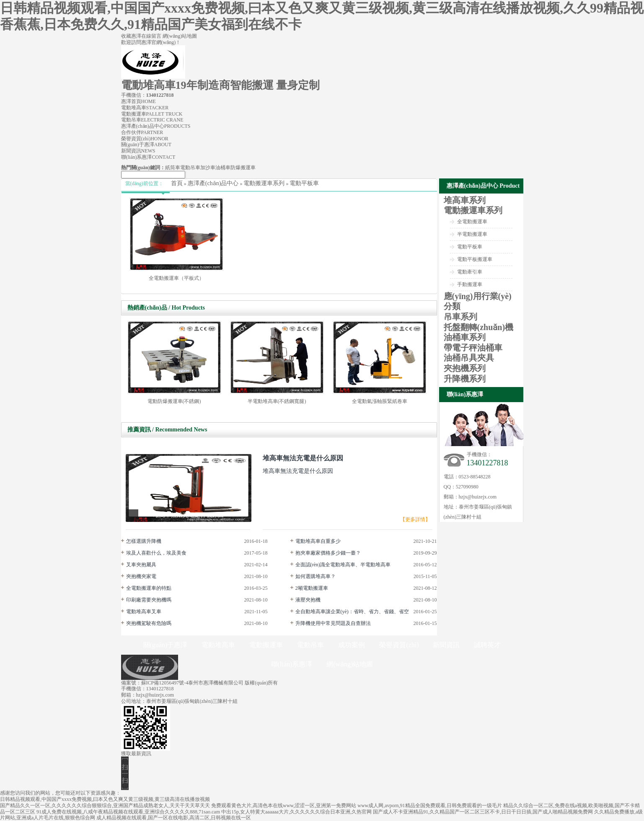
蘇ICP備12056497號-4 (165, 683)
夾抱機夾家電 (141, 576)
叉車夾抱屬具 (141, 565)
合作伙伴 (142, 132)
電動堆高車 (145, 108)
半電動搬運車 (472, 234)
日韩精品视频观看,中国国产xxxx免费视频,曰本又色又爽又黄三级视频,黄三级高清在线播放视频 (105, 799)
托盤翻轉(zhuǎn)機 (479, 327)
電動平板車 (304, 183)
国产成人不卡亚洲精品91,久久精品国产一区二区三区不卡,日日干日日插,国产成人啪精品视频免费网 (483, 812)
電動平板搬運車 (475, 259)
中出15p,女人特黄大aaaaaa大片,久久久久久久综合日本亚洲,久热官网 (296, 812)
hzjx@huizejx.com (478, 497)
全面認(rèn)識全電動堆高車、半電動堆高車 (343, 565)
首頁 (177, 183)
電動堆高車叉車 (144, 612)
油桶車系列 (465, 337)
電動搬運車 (152, 114)
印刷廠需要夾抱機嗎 (149, 600)
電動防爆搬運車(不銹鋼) (174, 401)
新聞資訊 (138, 151)
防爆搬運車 (243, 168)
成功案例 (352, 645)
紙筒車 (173, 168)
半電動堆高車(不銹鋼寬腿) (277, 401)
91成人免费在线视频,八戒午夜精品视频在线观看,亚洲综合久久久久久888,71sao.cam (128, 812)
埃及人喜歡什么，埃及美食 (156, 553)
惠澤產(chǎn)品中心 (156, 126)
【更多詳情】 (415, 519)
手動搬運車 (470, 284)
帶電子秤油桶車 (473, 348)
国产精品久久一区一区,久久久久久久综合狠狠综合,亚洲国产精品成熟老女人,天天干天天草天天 (105, 806)
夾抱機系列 (465, 368)
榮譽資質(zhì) (145, 139)
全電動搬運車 (472, 222)
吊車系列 (460, 317)
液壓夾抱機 (308, 600)
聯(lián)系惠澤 (148, 157)
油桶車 (223, 168)
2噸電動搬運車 (312, 588)
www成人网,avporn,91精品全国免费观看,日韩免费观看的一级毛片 (429, 806)
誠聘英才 (487, 645)
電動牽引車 (470, 272)
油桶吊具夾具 (469, 358)
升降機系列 (465, 379)
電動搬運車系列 (264, 183)
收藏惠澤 (131, 36)
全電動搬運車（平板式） (176, 278)
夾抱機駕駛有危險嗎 (149, 623)
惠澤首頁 (138, 101)
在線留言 (152, 36)
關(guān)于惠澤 (146, 145)
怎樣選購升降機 (144, 541)
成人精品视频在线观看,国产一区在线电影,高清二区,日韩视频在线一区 (174, 818)
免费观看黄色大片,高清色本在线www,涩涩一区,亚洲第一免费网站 (284, 806)
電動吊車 (152, 120)
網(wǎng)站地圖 (180, 36)
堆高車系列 (465, 200)
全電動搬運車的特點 (149, 588)
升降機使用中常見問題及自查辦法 (333, 623)
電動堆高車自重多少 (318, 541)
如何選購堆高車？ (316, 576)
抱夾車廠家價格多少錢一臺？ (328, 553)
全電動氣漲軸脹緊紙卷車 (380, 401)
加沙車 (208, 168)
